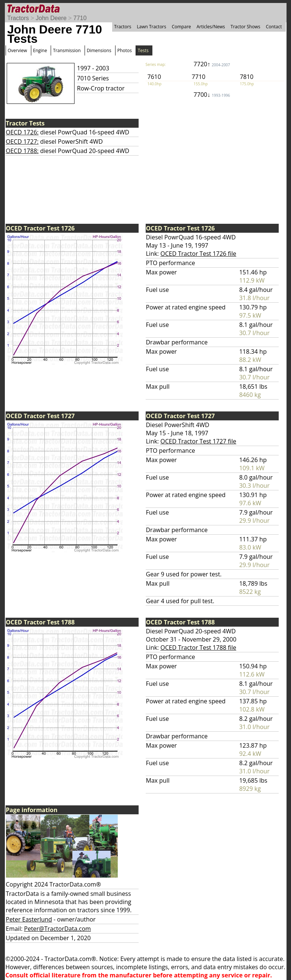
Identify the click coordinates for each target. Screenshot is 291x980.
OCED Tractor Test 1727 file (198, 441)
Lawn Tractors (151, 27)
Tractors (18, 18)
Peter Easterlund (29, 919)
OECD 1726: (22, 132)
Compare (181, 27)
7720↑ (212, 64)
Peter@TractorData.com (58, 929)
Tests (143, 50)
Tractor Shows (246, 27)
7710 (80, 18)
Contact (274, 27)
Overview (18, 50)
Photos (125, 50)
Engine (40, 50)
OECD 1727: (22, 141)
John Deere (51, 18)
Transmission (67, 50)
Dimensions (99, 50)
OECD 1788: (22, 151)
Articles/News (211, 27)
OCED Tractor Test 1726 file (198, 254)
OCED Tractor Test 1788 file (198, 647)
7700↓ (212, 95)
